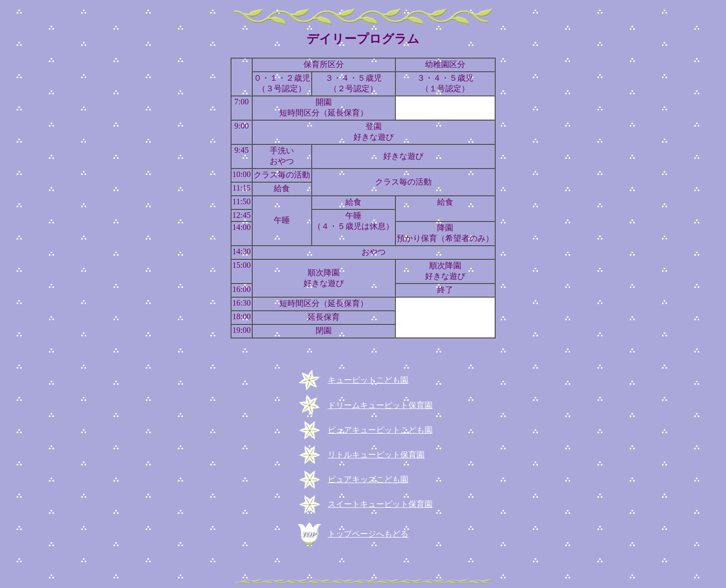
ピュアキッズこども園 (368, 479)
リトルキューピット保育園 (376, 455)
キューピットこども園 (368, 380)
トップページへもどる (368, 534)
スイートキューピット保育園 (380, 504)
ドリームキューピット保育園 (380, 405)
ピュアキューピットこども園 (380, 430)
